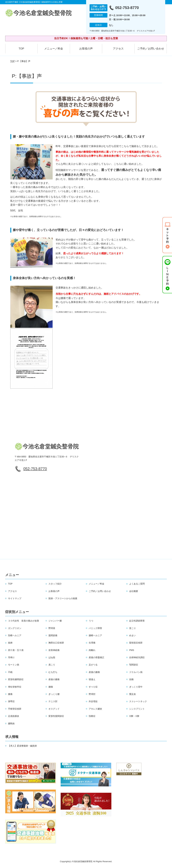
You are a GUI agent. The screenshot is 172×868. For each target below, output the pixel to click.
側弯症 (11, 701)
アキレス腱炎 (95, 709)
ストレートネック (138, 701)
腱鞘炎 (11, 723)
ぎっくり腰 (54, 694)
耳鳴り (11, 657)
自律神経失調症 (137, 657)
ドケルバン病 (136, 672)
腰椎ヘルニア (95, 635)
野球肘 (92, 694)
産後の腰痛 (54, 679)
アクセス (118, 49)
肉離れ (92, 650)
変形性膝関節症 (16, 679)
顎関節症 (134, 665)
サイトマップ (15, 598)
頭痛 (131, 679)
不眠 (10, 672)
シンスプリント (137, 709)
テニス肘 (53, 701)
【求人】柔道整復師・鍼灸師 (22, 746)
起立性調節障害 (137, 621)
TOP (21, 49)
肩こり (52, 665)
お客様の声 (86, 49)
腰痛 (51, 687)
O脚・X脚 (134, 716)
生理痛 (92, 643)
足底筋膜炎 (14, 716)
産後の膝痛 (94, 672)
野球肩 (52, 628)
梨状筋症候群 (136, 643)
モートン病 (14, 665)
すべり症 (93, 687)
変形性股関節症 (56, 716)
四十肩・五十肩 (16, 650)
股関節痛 (53, 635)
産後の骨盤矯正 (97, 657)
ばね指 (52, 657)
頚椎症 (92, 716)
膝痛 (10, 694)
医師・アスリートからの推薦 (63, 598)
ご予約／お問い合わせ (151, 49)
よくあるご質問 (137, 584)
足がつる (93, 665)
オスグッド (54, 709)
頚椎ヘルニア (15, 635)
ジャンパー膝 (55, 621)
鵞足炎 (133, 694)
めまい (133, 635)
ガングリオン (15, 628)
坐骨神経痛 (54, 650)
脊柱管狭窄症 (15, 687)
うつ (91, 621)
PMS (132, 650)
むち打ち (53, 672)
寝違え (92, 679)
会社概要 (134, 591)
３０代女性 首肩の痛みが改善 (24, 621)
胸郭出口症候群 (56, 643)
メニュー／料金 (54, 49)
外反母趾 (93, 701)
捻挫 (10, 643)
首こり (133, 628)
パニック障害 (95, 628)
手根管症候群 (15, 709)
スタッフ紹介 (55, 584)
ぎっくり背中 (136, 687)
